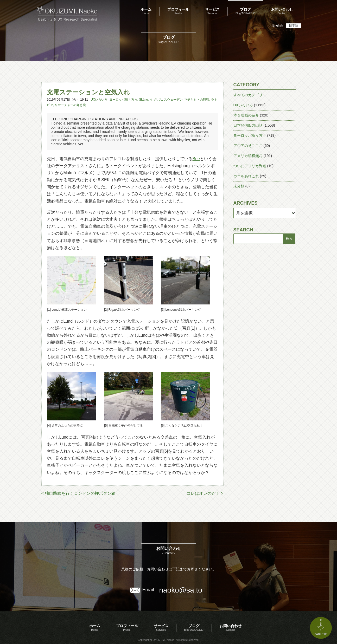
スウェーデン (173, 100)
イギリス (156, 100)
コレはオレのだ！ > (205, 493)
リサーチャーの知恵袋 (70, 105)
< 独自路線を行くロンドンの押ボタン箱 (79, 493)
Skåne (143, 100)
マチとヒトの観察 (197, 100)
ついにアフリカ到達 (250, 166)
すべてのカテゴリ (248, 95)
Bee (196, 159)
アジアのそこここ (248, 146)
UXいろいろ (99, 100)
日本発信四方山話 (248, 125)
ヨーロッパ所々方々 (123, 100)
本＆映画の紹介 (246, 115)
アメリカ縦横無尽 (248, 156)
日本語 (294, 25)
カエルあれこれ (246, 176)
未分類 (239, 186)
